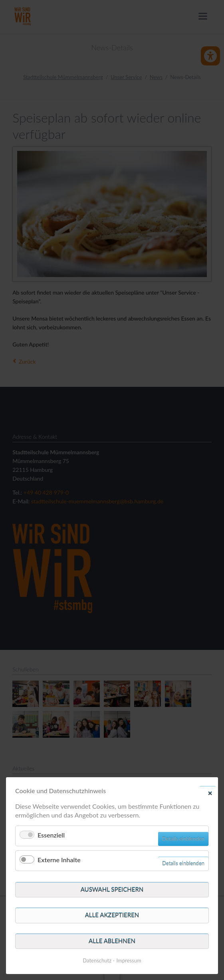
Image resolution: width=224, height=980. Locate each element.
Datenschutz (97, 960)
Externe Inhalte (59, 860)
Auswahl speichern (112, 889)
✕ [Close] (210, 793)
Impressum (129, 960)
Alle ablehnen (112, 941)
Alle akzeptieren (112, 915)
